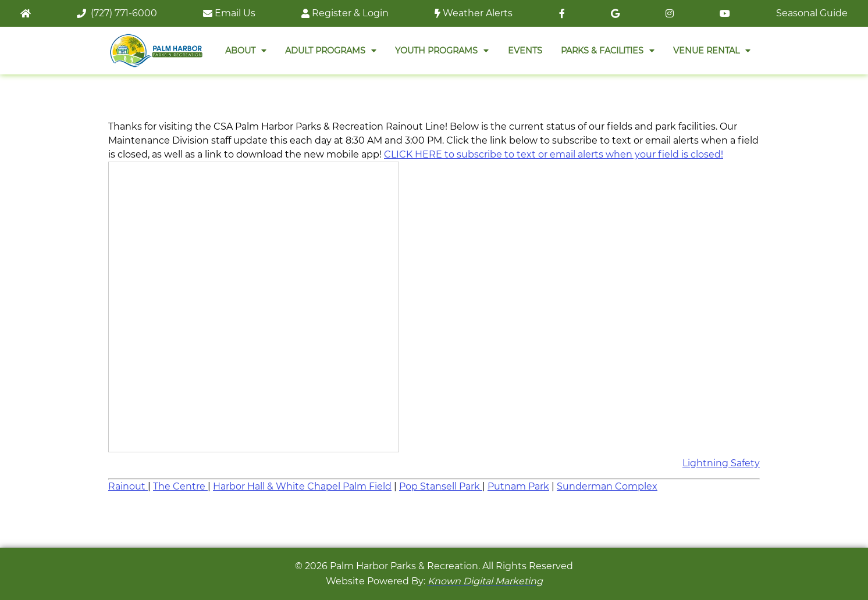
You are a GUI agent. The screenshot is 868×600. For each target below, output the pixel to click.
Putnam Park (518, 486)
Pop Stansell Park (441, 486)
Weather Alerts (474, 13)
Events (525, 51)
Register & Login (345, 13)
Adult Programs (331, 51)
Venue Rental (712, 51)
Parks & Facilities (608, 51)
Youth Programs (442, 51)
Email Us (229, 13)
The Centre (180, 486)
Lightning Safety (721, 463)
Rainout (128, 486)
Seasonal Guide (812, 13)
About (246, 51)
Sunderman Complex (607, 486)
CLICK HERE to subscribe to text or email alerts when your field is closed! (554, 154)
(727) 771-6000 (117, 13)
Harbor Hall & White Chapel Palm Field (302, 486)
